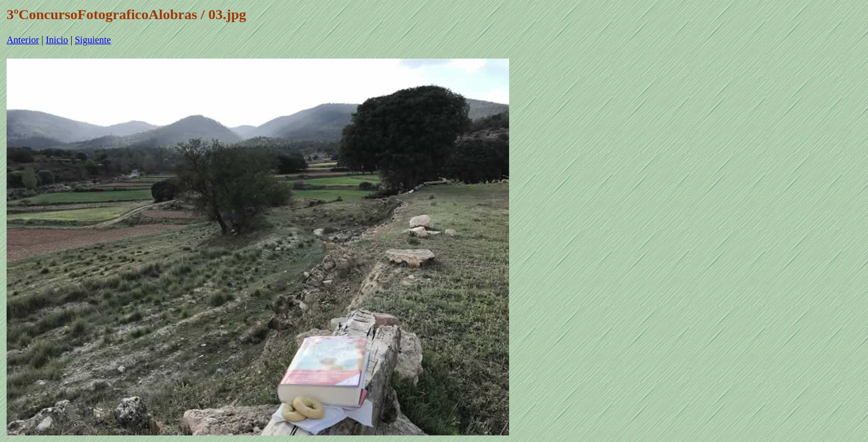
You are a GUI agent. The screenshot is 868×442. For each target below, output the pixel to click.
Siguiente (93, 40)
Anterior (23, 40)
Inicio (57, 40)
